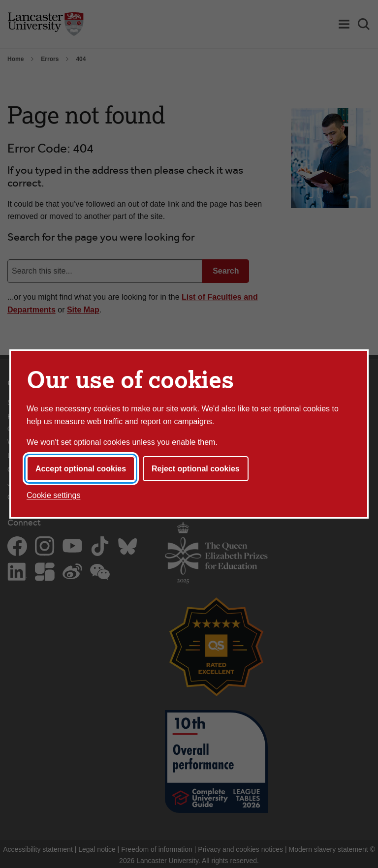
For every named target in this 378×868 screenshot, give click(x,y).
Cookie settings (53, 495)
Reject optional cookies (196, 469)
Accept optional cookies (81, 469)
